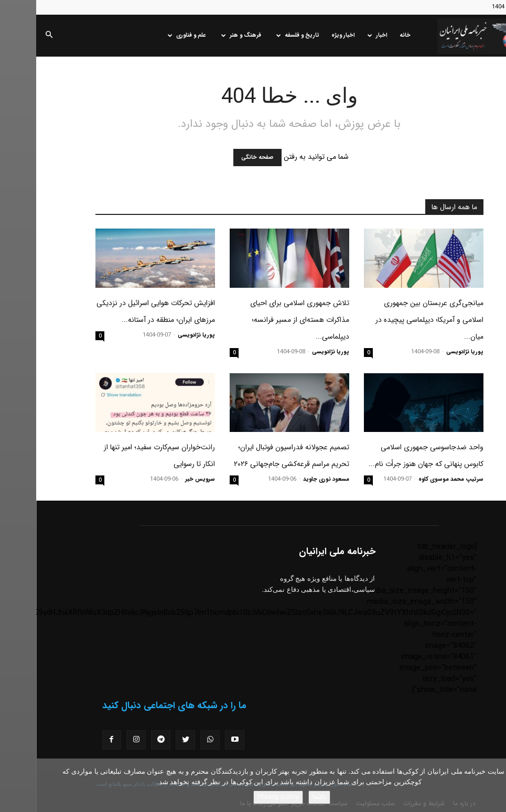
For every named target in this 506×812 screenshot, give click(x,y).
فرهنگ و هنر (205, 35)
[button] (13, 36)
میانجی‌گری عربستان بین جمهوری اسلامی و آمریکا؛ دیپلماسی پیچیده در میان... (393, 320)
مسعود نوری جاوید (290, 479)
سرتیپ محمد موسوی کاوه (415, 479)
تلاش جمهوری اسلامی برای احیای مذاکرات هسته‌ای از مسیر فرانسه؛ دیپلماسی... (263, 320)
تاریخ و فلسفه (262, 35)
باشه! (283, 797)
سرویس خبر (164, 479)
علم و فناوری (151, 35)
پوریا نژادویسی (429, 352)
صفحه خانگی (221, 158)
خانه (369, 35)
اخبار (341, 35)
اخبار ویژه (307, 35)
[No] (493, 785)
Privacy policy (242, 797)
